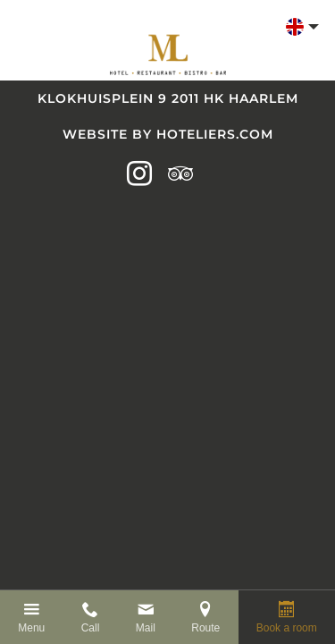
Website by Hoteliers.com (168, 134)
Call (91, 628)
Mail (146, 628)
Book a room (287, 628)
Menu (31, 628)
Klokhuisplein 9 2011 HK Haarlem (168, 98)
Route (205, 628)
